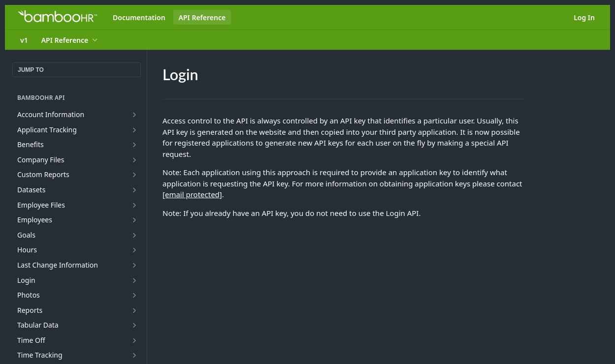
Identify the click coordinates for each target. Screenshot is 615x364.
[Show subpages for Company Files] (134, 160)
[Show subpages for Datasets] (134, 190)
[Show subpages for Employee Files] (134, 205)
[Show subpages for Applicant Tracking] (134, 130)
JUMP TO (31, 70)
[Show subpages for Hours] (134, 250)
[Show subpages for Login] (134, 280)
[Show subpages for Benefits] (134, 145)
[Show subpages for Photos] (134, 295)
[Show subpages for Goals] (134, 235)
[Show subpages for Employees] (134, 220)
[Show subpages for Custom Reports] (134, 175)
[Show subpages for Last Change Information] (134, 265)
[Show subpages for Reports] (134, 310)
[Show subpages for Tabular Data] (134, 325)
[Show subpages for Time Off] (134, 340)
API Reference (202, 17)
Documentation (139, 17)
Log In (584, 17)
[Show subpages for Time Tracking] (134, 355)
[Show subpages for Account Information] (134, 115)
